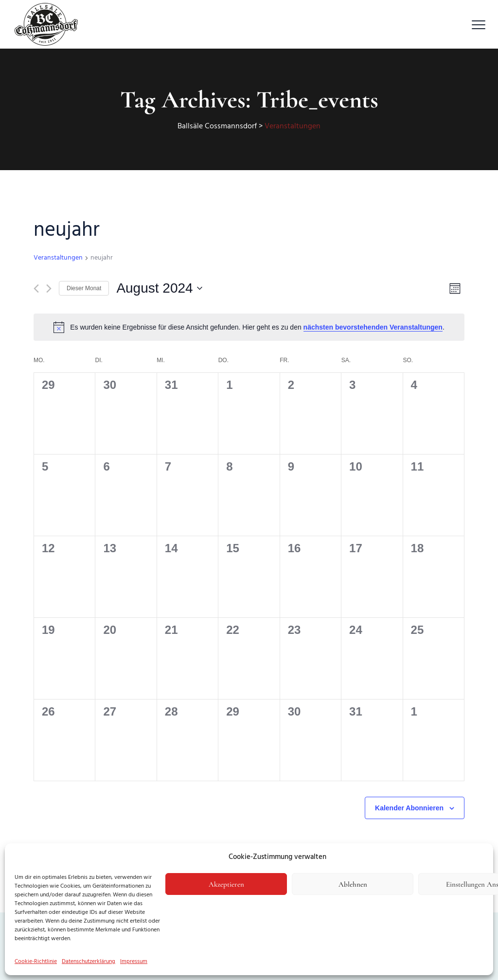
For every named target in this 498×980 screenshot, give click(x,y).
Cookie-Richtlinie (36, 962)
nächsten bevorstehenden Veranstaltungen (373, 327)
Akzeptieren (226, 884)
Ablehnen (353, 884)
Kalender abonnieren (409, 808)
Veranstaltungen (58, 258)
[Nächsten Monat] (49, 289)
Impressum (134, 962)
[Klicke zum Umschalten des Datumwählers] (159, 288)
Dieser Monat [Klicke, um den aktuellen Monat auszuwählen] (84, 288)
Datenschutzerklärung (89, 962)
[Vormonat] (36, 289)
